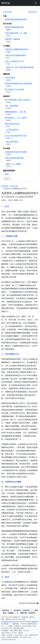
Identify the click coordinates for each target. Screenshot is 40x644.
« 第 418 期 (7, 12)
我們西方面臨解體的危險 (14, 27)
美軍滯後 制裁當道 (12, 39)
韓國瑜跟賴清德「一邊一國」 (16, 112)
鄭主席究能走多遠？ (12, 124)
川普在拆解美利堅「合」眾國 (16, 33)
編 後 (7, 174)
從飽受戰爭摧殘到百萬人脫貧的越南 (18, 83)
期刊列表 (5, 186)
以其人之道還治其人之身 (14, 61)
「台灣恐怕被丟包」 (12, 130)
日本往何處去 (10, 77)
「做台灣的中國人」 (12, 142)
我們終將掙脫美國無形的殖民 (16, 19)
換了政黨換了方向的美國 (14, 89)
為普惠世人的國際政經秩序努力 (17, 49)
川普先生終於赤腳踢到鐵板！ (16, 55)
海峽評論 (6, 3)
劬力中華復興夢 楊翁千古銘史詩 (18, 100)
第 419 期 (14, 186)
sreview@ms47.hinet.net (10, 622)
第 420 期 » (33, 12)
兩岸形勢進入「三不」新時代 (16, 118)
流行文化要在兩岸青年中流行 (16, 136)
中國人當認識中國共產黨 (14, 158)
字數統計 (7, 179)
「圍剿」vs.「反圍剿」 (14, 164)
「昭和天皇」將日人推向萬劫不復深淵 (19, 67)
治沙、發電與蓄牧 (12, 106)
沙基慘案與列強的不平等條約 (16, 152)
